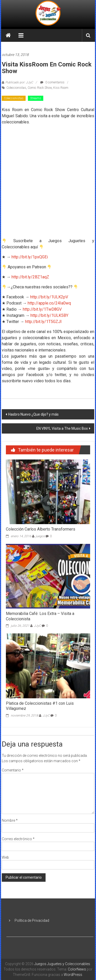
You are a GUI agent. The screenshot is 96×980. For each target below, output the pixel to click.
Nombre (10, 820)
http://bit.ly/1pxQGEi (30, 257)
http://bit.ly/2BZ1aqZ (30, 277)
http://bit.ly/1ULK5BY (49, 315)
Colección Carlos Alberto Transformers (41, 529)
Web (5, 857)
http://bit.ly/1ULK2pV (49, 297)
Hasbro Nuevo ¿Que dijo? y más (33, 414)
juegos (40, 536)
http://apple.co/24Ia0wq (49, 303)
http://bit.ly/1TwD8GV (42, 309)
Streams (36, 98)
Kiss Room (61, 88)
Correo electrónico (18, 839)
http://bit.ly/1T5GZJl (43, 322)
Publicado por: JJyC (19, 82)
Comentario (13, 770)
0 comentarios (52, 82)
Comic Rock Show (40, 88)
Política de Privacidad (32, 920)
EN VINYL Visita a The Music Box (62, 428)
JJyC (37, 626)
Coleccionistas (16, 88)
